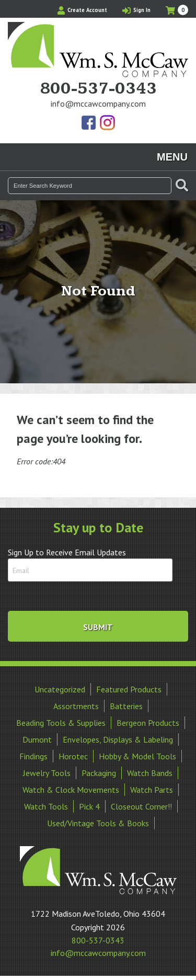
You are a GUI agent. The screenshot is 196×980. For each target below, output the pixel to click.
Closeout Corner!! (141, 806)
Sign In (136, 10)
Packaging (99, 773)
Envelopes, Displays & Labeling (118, 739)
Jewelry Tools (47, 773)
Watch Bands (150, 773)
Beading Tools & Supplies (61, 723)
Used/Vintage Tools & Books (98, 823)
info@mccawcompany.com (98, 104)
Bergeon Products (148, 723)
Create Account (82, 10)
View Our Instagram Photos (107, 123)
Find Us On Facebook (89, 123)
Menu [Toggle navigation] (172, 157)
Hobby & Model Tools (137, 756)
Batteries (126, 706)
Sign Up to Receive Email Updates (67, 552)
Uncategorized (60, 689)
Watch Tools (46, 806)
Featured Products (129, 689)
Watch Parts (152, 790)
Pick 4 (89, 806)
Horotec (73, 756)
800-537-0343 (98, 89)
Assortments (76, 706)
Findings (33, 756)
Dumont (37, 739)
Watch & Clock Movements (71, 790)
